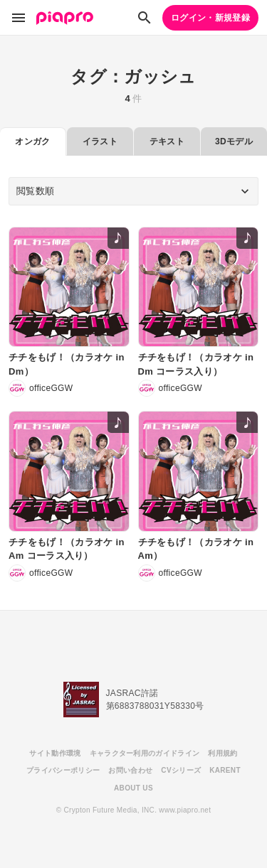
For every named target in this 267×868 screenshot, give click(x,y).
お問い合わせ (130, 770)
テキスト (167, 141)
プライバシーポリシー (63, 770)
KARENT (225, 770)
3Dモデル (234, 141)
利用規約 (222, 753)
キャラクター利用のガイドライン (145, 753)
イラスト (100, 141)
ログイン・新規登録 (210, 18)
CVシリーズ (181, 770)
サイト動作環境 (55, 753)
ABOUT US (133, 788)
